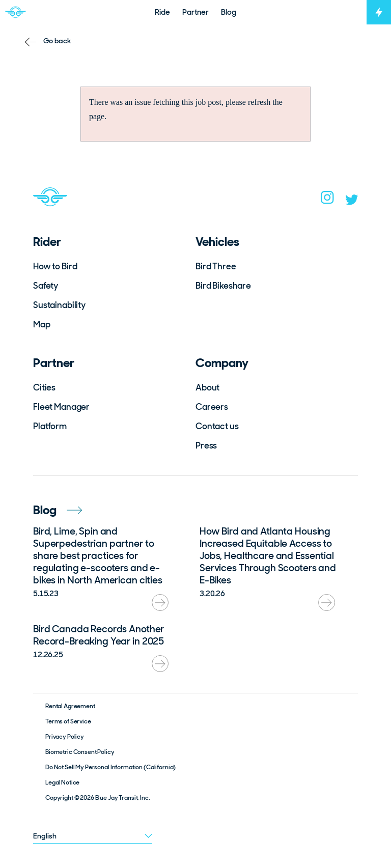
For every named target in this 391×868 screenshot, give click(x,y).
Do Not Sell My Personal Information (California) (110, 767)
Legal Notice (62, 782)
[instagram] (327, 201)
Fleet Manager (61, 407)
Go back (57, 41)
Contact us (217, 426)
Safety (46, 286)
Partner (54, 363)
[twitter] (352, 202)
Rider (47, 242)
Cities (44, 387)
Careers (212, 407)
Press (206, 445)
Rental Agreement (70, 706)
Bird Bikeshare (223, 286)
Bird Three (216, 266)
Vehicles (217, 242)
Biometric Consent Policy (80, 752)
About (207, 387)
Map (42, 324)
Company (222, 363)
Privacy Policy (65, 737)
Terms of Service (68, 721)
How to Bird (55, 266)
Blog (58, 510)
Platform (50, 426)
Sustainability (59, 305)
